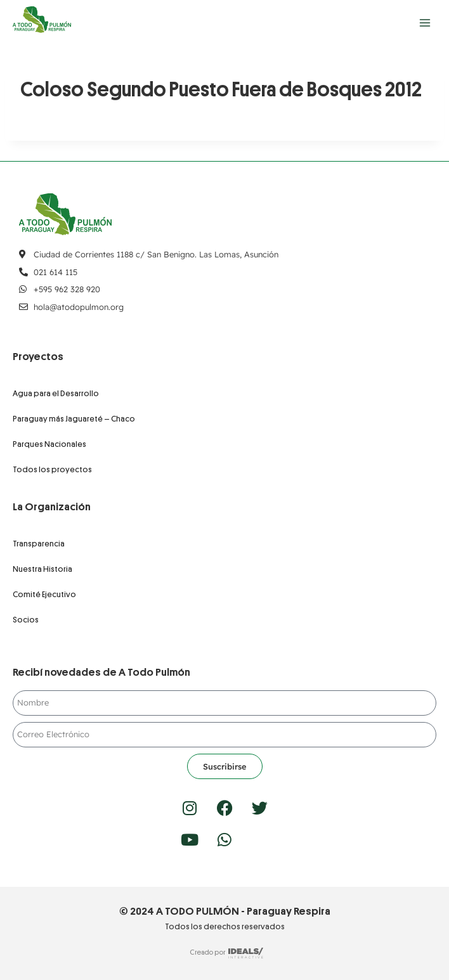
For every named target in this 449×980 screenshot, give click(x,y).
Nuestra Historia (42, 569)
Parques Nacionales (49, 444)
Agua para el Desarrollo (56, 393)
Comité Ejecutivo (44, 594)
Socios (26, 620)
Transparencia (39, 544)
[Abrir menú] (425, 23)
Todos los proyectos (52, 469)
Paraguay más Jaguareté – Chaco (74, 419)
